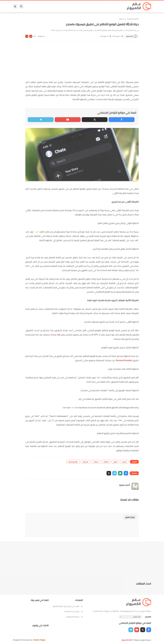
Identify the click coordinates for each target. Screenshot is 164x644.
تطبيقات (106, 462)
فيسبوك (88, 6)
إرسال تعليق (130, 517)
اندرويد (56, 6)
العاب (64, 6)
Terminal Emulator (124, 360)
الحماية (80, 6)
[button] (126, 473)
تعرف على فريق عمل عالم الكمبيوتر (68, 606)
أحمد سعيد (129, 36)
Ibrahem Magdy (39, 640)
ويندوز (107, 6)
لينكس (71, 6)
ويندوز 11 (98, 6)
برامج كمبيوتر (117, 6)
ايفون (48, 6)
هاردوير (32, 6)
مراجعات (40, 6)
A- (27, 36)
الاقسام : (148, 617)
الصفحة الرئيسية (133, 19)
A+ (31, 36)
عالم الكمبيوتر (127, 640)
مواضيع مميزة (73, 462)
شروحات (96, 462)
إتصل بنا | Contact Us (73, 611)
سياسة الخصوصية (74, 617)
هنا (59, 335)
